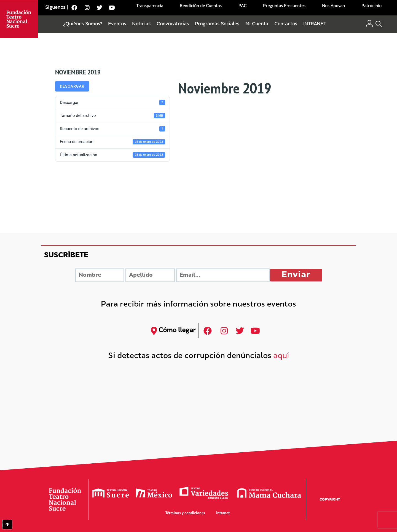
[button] (379, 24)
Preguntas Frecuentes (284, 6)
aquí (281, 356)
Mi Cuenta (257, 24)
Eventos (117, 24)
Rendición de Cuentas (201, 6)
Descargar (72, 86)
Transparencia (150, 6)
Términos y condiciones (185, 513)
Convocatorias (173, 24)
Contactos (286, 24)
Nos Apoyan (333, 6)
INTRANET (315, 24)
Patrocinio (371, 6)
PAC (242, 6)
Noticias (141, 24)
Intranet (223, 513)
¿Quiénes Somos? (83, 24)
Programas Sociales (217, 24)
